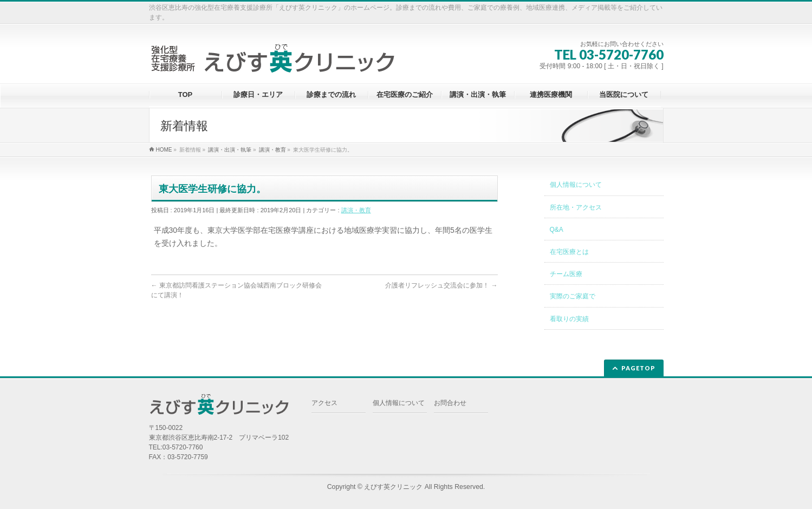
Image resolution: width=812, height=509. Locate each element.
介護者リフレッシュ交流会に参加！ (441, 285)
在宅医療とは (569, 252)
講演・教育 (356, 210)
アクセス (324, 403)
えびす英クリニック (393, 487)
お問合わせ (450, 403)
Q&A (557, 230)
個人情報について (576, 185)
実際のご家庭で (573, 296)
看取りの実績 (569, 319)
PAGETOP (638, 368)
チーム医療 (566, 274)
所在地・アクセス (576, 207)
